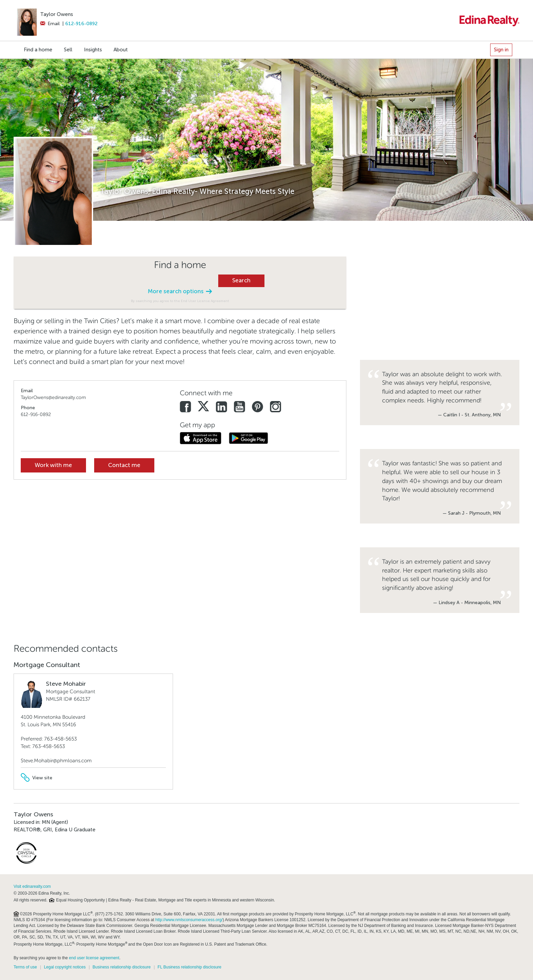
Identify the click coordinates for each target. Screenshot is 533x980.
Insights (93, 50)
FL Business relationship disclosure (190, 967)
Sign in (501, 50)
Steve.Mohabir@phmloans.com (56, 761)
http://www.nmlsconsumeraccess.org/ (189, 920)
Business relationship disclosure (122, 967)
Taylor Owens (57, 14)
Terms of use (25, 967)
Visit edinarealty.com (32, 886)
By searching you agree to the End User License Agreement (180, 301)
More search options (180, 291)
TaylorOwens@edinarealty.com (53, 397)
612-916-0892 (81, 24)
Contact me (124, 465)
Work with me (53, 465)
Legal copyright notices (65, 967)
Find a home (38, 50)
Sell (68, 50)
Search (241, 280)
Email (50, 24)
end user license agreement (94, 958)
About (121, 50)
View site (37, 778)
